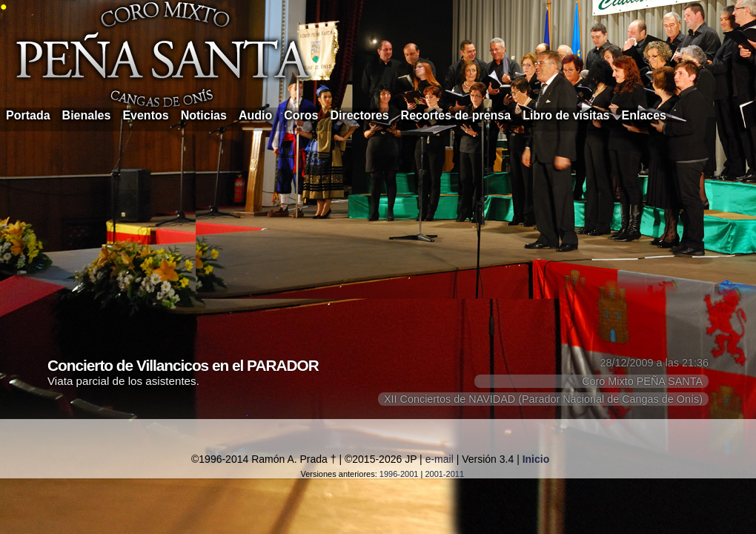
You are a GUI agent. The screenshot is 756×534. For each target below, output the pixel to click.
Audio (255, 115)
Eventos (145, 115)
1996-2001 (399, 474)
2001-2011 (444, 474)
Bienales (87, 115)
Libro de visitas (566, 115)
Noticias (204, 115)
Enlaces (644, 115)
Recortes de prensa (456, 115)
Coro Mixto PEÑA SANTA (642, 381)
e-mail (440, 459)
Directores (359, 115)
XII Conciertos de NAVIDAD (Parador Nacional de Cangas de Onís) (543, 399)
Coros (301, 115)
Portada (28, 115)
